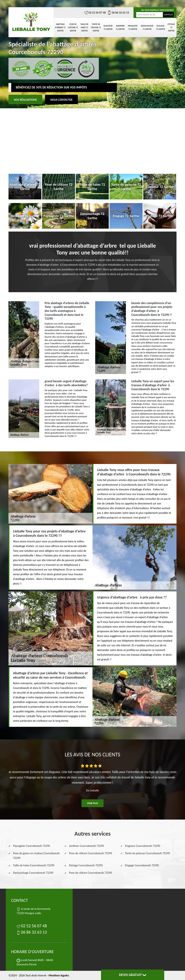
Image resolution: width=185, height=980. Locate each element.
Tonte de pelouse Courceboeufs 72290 (147, 853)
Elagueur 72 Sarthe (108, 28)
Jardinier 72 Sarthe (120, 28)
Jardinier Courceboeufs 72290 (86, 846)
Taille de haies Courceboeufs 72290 (34, 865)
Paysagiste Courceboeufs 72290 (31, 846)
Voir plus (92, 803)
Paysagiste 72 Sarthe (133, 28)
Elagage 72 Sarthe (161, 28)
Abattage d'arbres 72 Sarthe (60, 28)
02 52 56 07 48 (95, 13)
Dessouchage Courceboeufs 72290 (33, 873)
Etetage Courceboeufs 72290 (86, 865)
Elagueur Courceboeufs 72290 (143, 846)
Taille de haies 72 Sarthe (85, 28)
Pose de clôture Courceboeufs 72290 (91, 853)
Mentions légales (59, 975)
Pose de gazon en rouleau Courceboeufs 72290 (36, 856)
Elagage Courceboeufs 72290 (142, 865)
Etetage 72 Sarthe (171, 28)
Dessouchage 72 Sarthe (147, 28)
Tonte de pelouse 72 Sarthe (96, 28)
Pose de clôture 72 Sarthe (73, 28)
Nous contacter (61, 100)
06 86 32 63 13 (118, 13)
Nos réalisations (25, 100)
